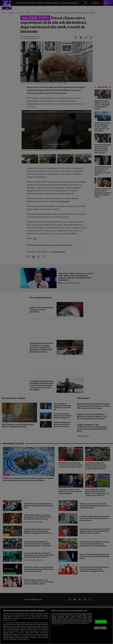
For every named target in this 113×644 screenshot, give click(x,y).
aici (15, 633)
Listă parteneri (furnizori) (58, 625)
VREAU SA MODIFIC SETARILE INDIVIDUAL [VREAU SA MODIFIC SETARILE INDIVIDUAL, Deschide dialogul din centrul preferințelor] (100, 628)
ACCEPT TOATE (101, 622)
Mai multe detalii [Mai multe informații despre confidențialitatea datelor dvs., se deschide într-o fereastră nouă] (12, 620)
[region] (56, 626)
